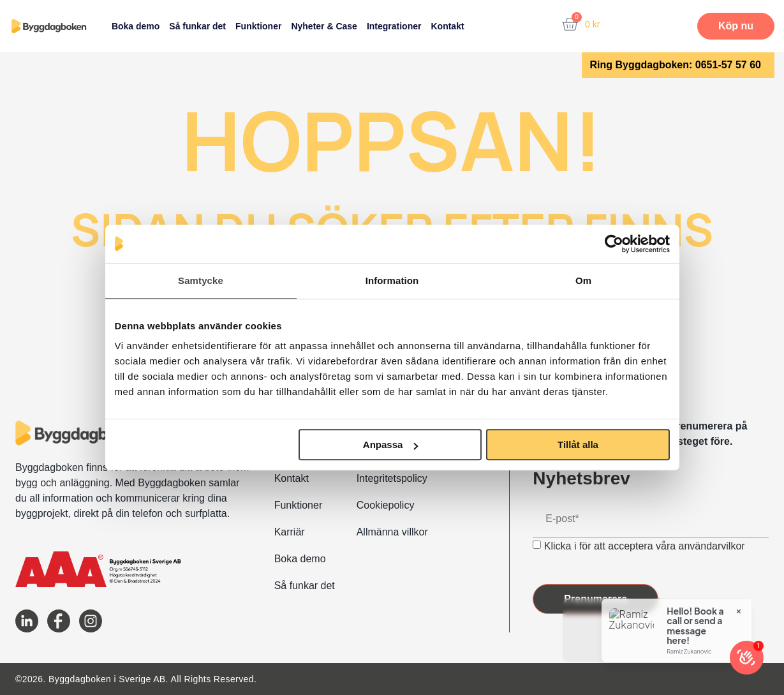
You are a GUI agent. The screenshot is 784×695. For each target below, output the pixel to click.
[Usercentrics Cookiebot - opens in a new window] (614, 244)
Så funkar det (197, 26)
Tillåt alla (578, 445)
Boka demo (136, 26)
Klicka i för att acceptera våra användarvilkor (645, 546)
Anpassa (391, 445)
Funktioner (258, 26)
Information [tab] (392, 280)
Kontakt (447, 26)
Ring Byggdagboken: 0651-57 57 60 (675, 65)
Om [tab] (583, 280)
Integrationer (394, 26)
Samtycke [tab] (201, 280)
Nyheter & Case (324, 26)
